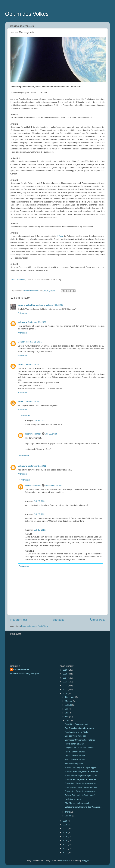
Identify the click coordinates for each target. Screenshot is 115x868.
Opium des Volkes (27, 14)
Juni (67, 713)
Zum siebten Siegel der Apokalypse (81, 768)
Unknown (22, 322)
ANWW (60, 236)
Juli (67, 709)
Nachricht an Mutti (73, 799)
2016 (65, 833)
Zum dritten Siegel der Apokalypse (80, 783)
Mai (67, 717)
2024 (65, 678)
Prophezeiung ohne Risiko (77, 732)
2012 (65, 848)
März (68, 812)
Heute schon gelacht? (75, 744)
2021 (65, 690)
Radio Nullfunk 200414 (75, 756)
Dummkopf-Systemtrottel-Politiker (80, 740)
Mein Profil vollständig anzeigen (25, 674)
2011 (65, 852)
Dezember (70, 697)
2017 (65, 829)
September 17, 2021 (37, 466)
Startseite (58, 620)
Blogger (85, 860)
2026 (65, 670)
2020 (65, 694)
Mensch (21, 342)
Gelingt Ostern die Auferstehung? (80, 795)
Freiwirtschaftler (33, 434)
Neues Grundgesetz (74, 764)
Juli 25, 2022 (40, 501)
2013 (65, 844)
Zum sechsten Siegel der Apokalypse (81, 771)
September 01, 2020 (37, 322)
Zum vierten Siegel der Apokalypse (80, 779)
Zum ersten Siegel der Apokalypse (80, 791)
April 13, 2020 (57, 305)
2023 (65, 682)
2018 (65, 825)
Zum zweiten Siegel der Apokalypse (81, 787)
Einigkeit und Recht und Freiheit (79, 748)
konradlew (65, 860)
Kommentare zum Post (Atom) (35, 626)
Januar (69, 816)
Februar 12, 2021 (34, 401)
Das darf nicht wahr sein (76, 736)
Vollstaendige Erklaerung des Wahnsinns (83, 807)
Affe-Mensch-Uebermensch (77, 803)
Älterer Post (97, 620)
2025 (65, 674)
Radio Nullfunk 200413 (75, 760)
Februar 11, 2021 (34, 342)
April (68, 721)
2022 (65, 686)
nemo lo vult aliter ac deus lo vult (34, 305)
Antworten (22, 313)
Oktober (69, 701)
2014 (65, 840)
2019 (65, 821)
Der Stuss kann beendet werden (79, 728)
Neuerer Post (19, 620)
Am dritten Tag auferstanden (77, 724)
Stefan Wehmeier (18, 280)
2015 (65, 837)
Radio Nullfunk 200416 (75, 752)
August (69, 705)
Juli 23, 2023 (40, 421)
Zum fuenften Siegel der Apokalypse (81, 775)
